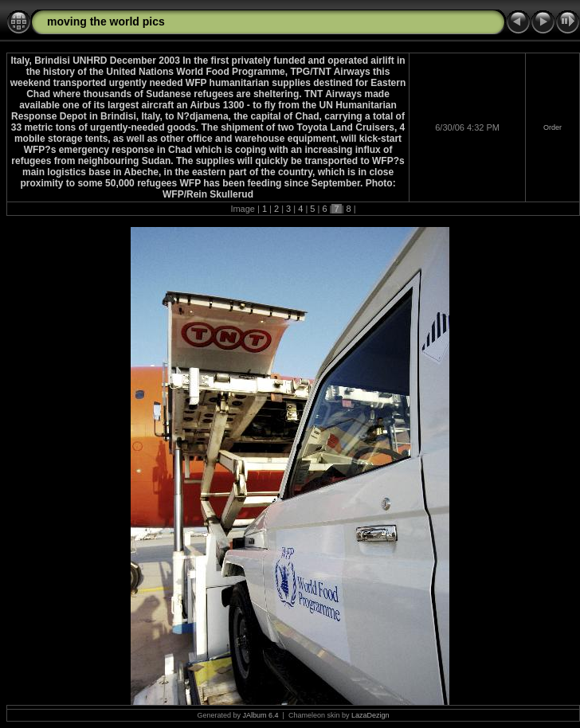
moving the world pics (106, 22)
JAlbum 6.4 (261, 715)
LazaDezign (370, 715)
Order (553, 127)
